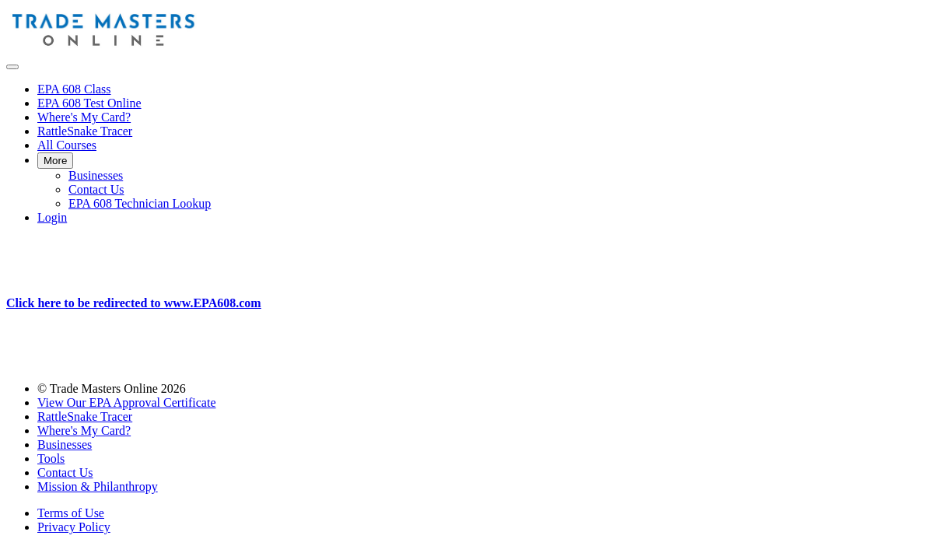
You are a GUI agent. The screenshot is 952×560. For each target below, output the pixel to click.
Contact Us (96, 189)
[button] (12, 67)
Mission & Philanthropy (98, 486)
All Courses (67, 145)
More (55, 161)
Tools (51, 458)
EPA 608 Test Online (89, 103)
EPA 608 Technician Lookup (140, 203)
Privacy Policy (74, 527)
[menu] (476, 154)
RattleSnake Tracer (85, 131)
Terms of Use (71, 513)
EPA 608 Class (74, 89)
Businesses (96, 175)
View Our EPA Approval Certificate (127, 402)
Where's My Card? (84, 117)
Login (52, 217)
